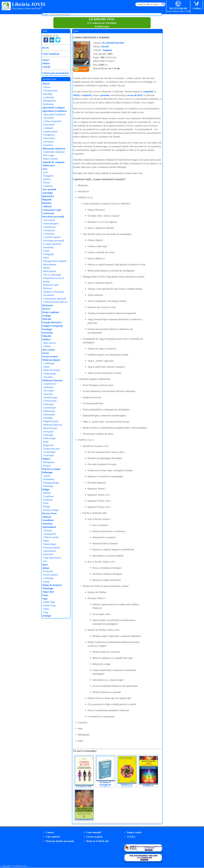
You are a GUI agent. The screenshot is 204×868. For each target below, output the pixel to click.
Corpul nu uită (84, 787)
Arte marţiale (49, 189)
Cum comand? (94, 832)
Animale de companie (53, 162)
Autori (46, 60)
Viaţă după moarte (52, 558)
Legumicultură (50, 131)
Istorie (46, 353)
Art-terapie (49, 391)
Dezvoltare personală (53, 217)
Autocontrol (49, 220)
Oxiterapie (48, 435)
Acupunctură (49, 384)
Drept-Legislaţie (51, 312)
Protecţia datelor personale (60, 841)
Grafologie (48, 578)
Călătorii (47, 206)
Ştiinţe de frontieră (52, 585)
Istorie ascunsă (50, 356)
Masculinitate (50, 264)
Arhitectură (48, 165)
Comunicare (49, 230)
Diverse (46, 309)
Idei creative (49, 350)
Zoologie (47, 616)
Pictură (47, 182)
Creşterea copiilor (52, 237)
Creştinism (48, 496)
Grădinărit (48, 128)
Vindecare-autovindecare (55, 302)
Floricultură (49, 125)
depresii (87, 95)
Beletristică (48, 196)
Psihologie (47, 472)
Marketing (48, 104)
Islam (46, 503)
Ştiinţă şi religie (51, 510)
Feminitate (48, 247)
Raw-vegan (49, 155)
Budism (47, 493)
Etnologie (47, 329)
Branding (48, 94)
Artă (45, 169)
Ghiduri (46, 339)
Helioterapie (49, 411)
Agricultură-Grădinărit (54, 111)
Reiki (46, 442)
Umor (45, 595)
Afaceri (46, 84)
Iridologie (48, 418)
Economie (48, 571)
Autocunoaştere (51, 223)
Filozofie (47, 336)
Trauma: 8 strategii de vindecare (105, 785)
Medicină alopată (51, 360)
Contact (50, 832)
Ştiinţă (46, 568)
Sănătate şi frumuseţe (54, 292)
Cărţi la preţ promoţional (55, 73)
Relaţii (46, 282)
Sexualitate (48, 520)
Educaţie (47, 319)
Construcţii (48, 213)
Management (50, 101)
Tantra (46, 609)
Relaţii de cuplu (51, 285)
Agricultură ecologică (53, 108)
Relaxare (47, 288)
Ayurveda (48, 394)
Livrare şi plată (94, 837)
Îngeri (46, 541)
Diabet (46, 367)
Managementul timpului (55, 261)
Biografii (47, 200)
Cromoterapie (50, 401)
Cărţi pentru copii (52, 210)
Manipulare (49, 462)
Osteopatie (48, 432)
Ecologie (47, 316)
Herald (105, 47)
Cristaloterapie (50, 397)
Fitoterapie (48, 404)
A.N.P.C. (131, 837)
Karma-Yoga (49, 605)
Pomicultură (49, 138)
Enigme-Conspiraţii (53, 326)
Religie (46, 489)
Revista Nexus (49, 513)
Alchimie (48, 530)
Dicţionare (48, 305)
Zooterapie (48, 455)
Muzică (47, 179)
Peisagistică (49, 135)
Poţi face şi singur (51, 469)
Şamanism (48, 554)
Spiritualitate (49, 527)
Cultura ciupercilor (52, 121)
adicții (76, 95)
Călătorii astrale (51, 537)
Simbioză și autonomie (127, 786)
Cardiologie (49, 363)
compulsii (148, 92)
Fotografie (48, 176)
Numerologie (50, 544)
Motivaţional (49, 271)
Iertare (46, 251)
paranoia (105, 95)
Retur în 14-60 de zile (97, 841)
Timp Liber (48, 592)
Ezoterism (47, 333)
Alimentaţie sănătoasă (54, 149)
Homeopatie (49, 415)
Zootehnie (48, 145)
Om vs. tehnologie (52, 275)
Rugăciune (48, 445)
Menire (47, 268)
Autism (47, 476)
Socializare (49, 295)
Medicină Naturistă (52, 380)
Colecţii (46, 67)
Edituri (46, 63)
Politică (46, 459)
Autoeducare (49, 227)
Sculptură (48, 186)
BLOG (46, 48)
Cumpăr (83, 69)
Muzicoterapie (50, 428)
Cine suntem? (53, 837)
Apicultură (48, 118)
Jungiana (107, 50)
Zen (45, 561)
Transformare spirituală (55, 299)
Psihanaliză (49, 479)
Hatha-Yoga (49, 602)
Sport (45, 565)
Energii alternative (52, 322)
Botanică (47, 203)
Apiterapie (48, 387)
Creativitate (49, 234)
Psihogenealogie (51, 483)
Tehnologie (48, 588)
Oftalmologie (50, 374)
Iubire (46, 258)
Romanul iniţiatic (52, 547)
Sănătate (47, 517)
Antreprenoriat (50, 90)
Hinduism (48, 500)
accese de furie (135, 95)
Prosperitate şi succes (54, 278)
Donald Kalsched (113, 43)
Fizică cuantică (50, 575)
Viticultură (48, 142)
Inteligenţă (48, 254)
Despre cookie (134, 832)
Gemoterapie (49, 408)
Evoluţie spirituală (52, 244)
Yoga (45, 599)
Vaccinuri (48, 377)
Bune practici (50, 343)
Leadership (49, 97)
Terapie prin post (51, 449)
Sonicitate (47, 524)
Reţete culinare (50, 159)
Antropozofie (50, 534)
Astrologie (47, 193)
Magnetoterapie (51, 421)
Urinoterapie (49, 452)
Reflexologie (49, 438)
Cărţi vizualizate (51, 54)
